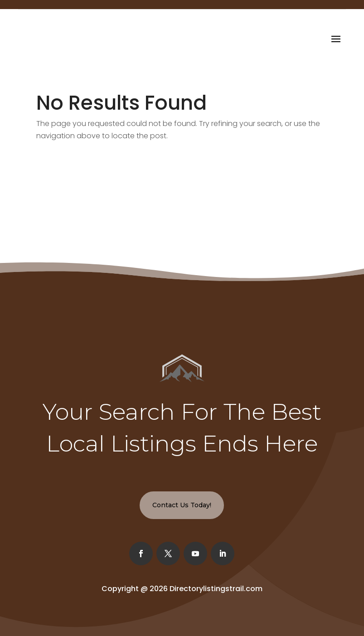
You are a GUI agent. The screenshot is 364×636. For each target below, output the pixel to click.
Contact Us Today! (182, 505)
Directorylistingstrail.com (216, 589)
